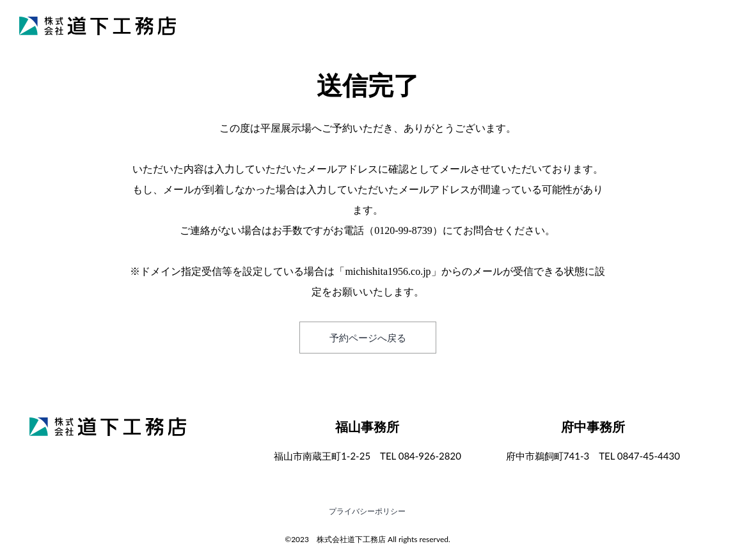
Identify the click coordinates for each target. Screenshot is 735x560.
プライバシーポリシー (367, 511)
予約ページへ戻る (368, 338)
